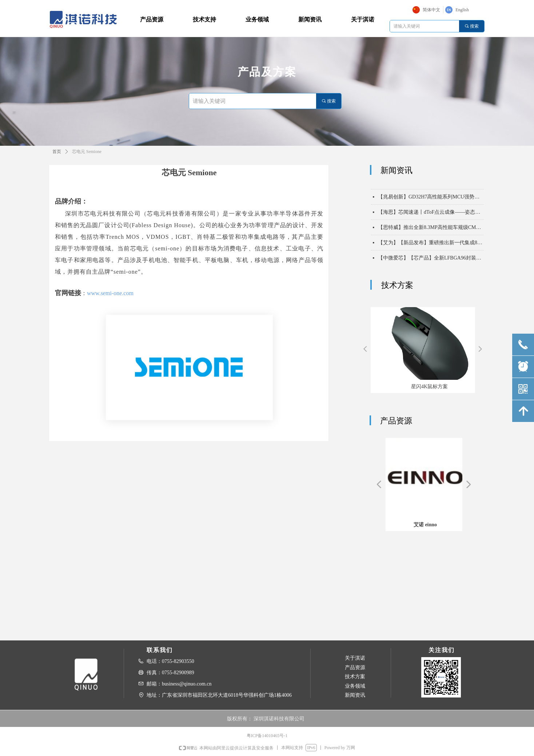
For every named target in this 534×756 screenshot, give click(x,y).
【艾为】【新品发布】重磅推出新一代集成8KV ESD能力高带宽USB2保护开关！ (431, 245)
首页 (57, 152)
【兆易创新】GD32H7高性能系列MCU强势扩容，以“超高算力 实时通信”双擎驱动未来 (431, 199)
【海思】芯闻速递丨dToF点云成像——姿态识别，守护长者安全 (431, 215)
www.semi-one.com (110, 293)
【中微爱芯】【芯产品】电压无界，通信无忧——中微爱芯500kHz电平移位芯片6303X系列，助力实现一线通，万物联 (431, 184)
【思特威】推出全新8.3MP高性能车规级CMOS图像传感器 (431, 230)
